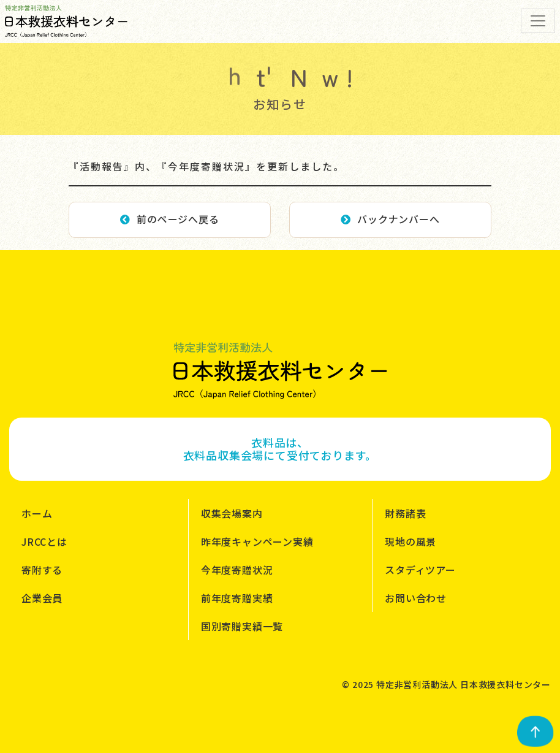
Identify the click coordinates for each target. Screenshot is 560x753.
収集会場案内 (232, 513)
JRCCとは (44, 541)
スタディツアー (420, 570)
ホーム (37, 513)
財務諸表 (405, 513)
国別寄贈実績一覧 (242, 626)
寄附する (42, 570)
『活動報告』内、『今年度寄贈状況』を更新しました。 (206, 166)
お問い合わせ (416, 598)
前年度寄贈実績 (237, 598)
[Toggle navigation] (538, 21)
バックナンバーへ (390, 219)
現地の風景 (411, 541)
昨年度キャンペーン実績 (257, 541)
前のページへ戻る (169, 219)
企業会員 (42, 598)
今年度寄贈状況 (237, 570)
